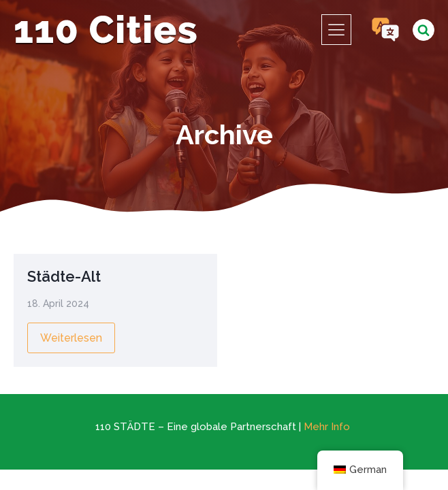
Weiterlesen (71, 338)
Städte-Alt (64, 276)
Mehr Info (327, 427)
